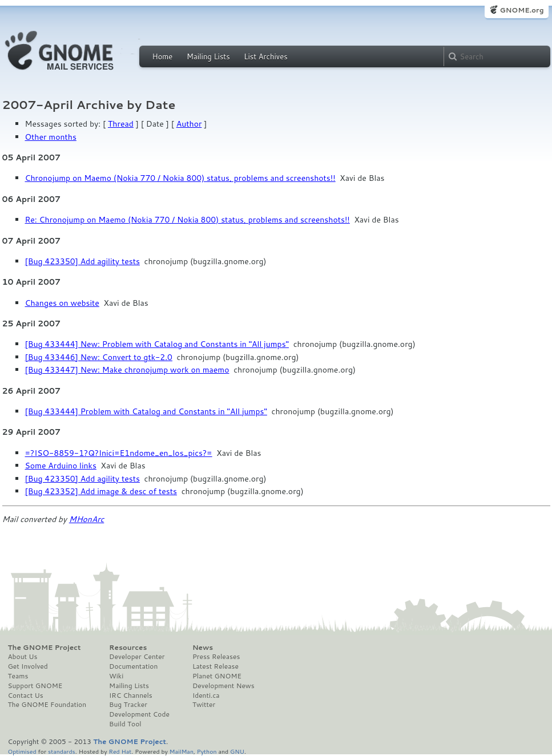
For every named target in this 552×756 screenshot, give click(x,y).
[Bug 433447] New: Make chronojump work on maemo (127, 370)
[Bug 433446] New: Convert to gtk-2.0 (99, 357)
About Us (23, 657)
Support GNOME (35, 686)
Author (189, 124)
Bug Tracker (128, 705)
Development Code (139, 714)
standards (62, 751)
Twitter (204, 705)
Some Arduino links (61, 466)
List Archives (265, 56)
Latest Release (215, 666)
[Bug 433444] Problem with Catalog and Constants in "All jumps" (146, 411)
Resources (128, 648)
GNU (237, 751)
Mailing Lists (208, 56)
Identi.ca (206, 696)
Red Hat (120, 751)
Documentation (133, 666)
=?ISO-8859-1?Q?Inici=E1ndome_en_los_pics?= (119, 453)
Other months (51, 137)
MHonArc (87, 519)
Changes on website (62, 303)
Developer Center (137, 657)
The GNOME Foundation (47, 705)
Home (163, 56)
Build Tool (125, 724)
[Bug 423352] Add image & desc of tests (101, 491)
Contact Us (26, 696)
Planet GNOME (217, 676)
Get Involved (28, 666)
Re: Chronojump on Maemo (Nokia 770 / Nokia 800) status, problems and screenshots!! (188, 220)
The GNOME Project (45, 648)
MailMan (182, 751)
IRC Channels (131, 696)
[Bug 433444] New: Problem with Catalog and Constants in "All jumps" (157, 344)
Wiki (116, 676)
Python (207, 751)
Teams (18, 676)
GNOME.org (521, 10)
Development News (223, 686)
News (203, 648)
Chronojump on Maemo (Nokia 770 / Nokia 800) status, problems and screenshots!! (180, 178)
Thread (121, 124)
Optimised (22, 751)
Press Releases (216, 657)
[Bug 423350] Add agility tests (82, 261)
